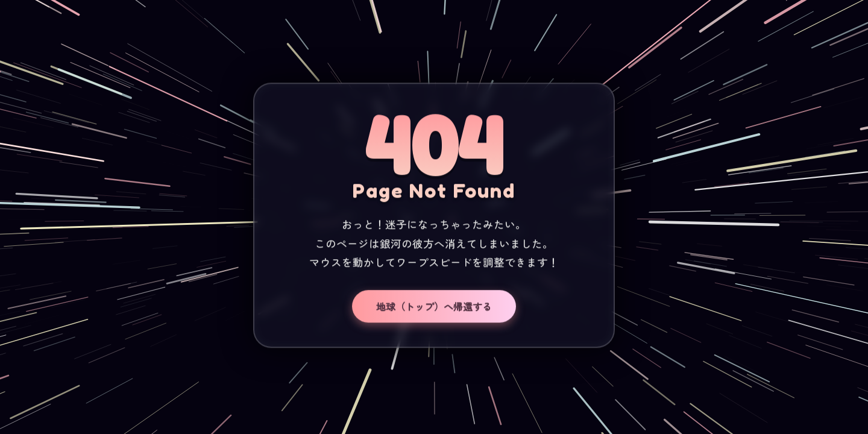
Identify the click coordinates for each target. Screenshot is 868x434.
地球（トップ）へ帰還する (434, 307)
